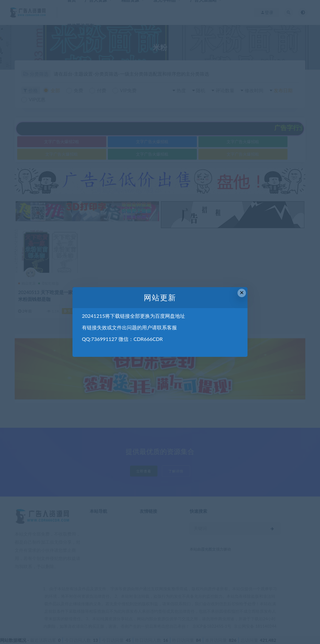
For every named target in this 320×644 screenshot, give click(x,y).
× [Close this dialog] (242, 293)
